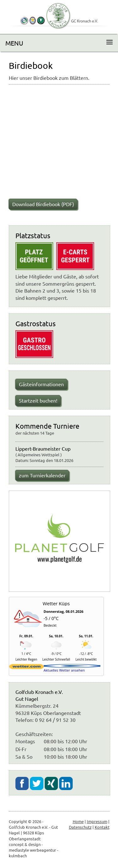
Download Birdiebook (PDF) (43, 204)
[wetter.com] (26, 668)
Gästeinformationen (41, 384)
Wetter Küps (56, 603)
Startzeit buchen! (38, 400)
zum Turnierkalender (42, 475)
